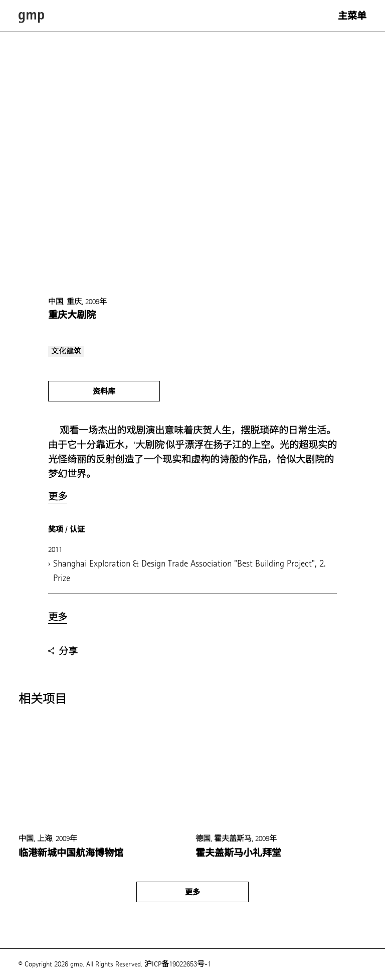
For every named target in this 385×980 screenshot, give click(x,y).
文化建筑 (66, 352)
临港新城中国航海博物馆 (71, 853)
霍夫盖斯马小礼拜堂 (238, 853)
